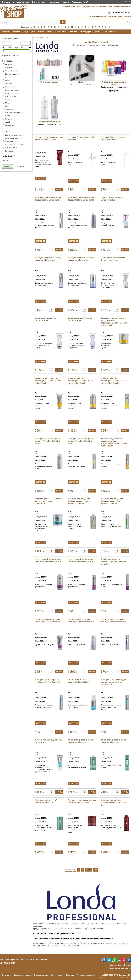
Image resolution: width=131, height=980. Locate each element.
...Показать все (110, 32)
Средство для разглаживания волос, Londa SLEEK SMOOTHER (48, 501)
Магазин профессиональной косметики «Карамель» (24, 959)
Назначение (8, 155)
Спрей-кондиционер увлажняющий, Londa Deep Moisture (113, 561)
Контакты (6, 2)
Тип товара (7, 61)
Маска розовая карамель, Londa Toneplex (112, 199)
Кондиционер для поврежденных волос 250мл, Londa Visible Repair (114, 381)
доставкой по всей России (76, 943)
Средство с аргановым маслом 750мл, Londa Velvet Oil (82, 801)
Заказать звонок (122, 16)
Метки (5, 160)
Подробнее (40, 178)
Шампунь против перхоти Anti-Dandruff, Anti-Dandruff (47, 681)
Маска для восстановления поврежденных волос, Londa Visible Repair (48, 381)
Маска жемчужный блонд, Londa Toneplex (80, 319)
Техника (73, 32)
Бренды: (25, 27)
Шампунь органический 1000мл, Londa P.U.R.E (46, 801)
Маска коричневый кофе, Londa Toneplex (46, 319)
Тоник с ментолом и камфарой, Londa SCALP (79, 681)
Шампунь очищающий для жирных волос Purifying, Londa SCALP (113, 682)
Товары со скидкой (80, 2)
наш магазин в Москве (115, 943)
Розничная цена (9, 38)
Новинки (66, 2)
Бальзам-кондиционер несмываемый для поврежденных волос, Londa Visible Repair (114, 442)
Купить (59, 189)
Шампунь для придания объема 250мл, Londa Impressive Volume (112, 501)
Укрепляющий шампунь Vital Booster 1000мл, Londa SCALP (81, 199)
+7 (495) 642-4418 (100, 16)
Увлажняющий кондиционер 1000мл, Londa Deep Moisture (48, 560)
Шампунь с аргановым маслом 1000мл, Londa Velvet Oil (114, 802)
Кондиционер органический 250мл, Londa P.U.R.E (114, 741)
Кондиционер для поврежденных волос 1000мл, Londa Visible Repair (81, 381)
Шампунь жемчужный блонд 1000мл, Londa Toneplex (81, 259)
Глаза (50, 32)
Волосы (16, 32)
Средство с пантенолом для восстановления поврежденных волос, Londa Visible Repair (114, 322)
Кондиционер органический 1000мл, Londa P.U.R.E (81, 741)
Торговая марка (9, 56)
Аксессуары (85, 32)
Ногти (41, 32)
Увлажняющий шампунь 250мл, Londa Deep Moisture (113, 620)
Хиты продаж (53, 2)
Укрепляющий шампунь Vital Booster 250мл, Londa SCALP (48, 199)
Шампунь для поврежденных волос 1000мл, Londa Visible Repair (48, 441)
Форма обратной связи (120, 965)
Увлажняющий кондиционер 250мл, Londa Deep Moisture (81, 560)
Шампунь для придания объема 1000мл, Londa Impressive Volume (79, 501)
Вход (129, 2)
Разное (97, 32)
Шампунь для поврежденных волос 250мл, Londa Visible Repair (81, 441)
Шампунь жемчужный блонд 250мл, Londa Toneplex (48, 259)
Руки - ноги (61, 32)
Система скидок (38, 2)
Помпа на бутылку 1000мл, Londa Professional (113, 138)
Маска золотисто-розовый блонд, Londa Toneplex (113, 259)
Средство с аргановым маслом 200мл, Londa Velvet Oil (49, 138)
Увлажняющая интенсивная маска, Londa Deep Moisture (47, 620)
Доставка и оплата (21, 2)
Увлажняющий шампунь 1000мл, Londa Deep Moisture (81, 620)
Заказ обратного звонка (120, 969)
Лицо (25, 32)
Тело (33, 32)
